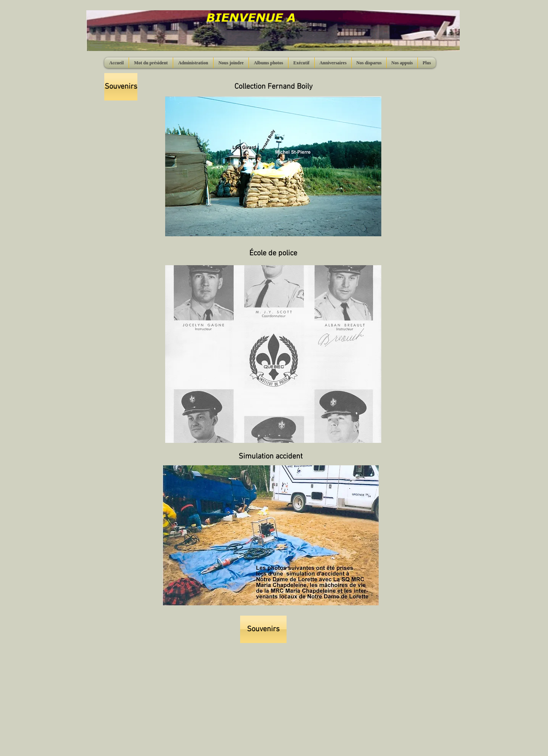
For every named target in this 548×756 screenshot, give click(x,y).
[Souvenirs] (121, 87)
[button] (273, 166)
